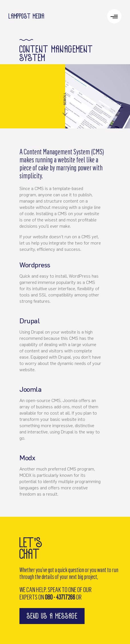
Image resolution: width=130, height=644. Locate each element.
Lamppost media (27, 16)
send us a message (52, 616)
